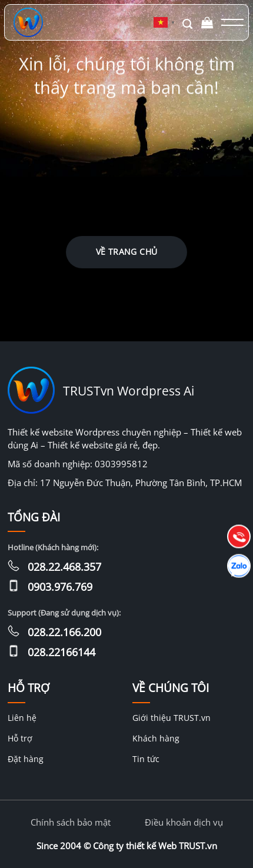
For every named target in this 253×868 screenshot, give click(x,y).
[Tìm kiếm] (187, 23)
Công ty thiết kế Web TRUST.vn (155, 846)
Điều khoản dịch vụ (184, 822)
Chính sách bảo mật (71, 822)
